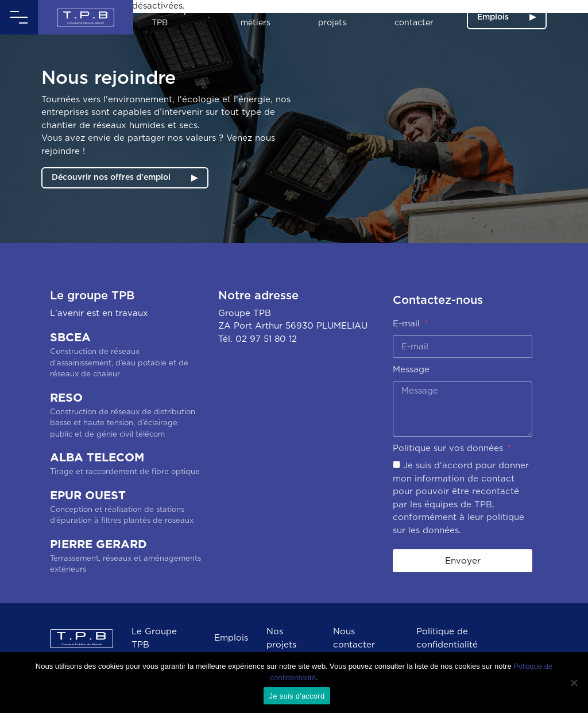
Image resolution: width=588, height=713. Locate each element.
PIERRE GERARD (126, 557)
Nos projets (332, 17)
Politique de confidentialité (447, 638)
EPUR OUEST (126, 508)
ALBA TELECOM (126, 465)
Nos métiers (256, 17)
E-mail (408, 324)
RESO (126, 417)
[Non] (574, 683)
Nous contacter (414, 17)
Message (411, 370)
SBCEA (126, 356)
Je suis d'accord (297, 696)
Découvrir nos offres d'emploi (111, 178)
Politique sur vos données (449, 448)
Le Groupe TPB (173, 17)
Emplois (493, 17)
